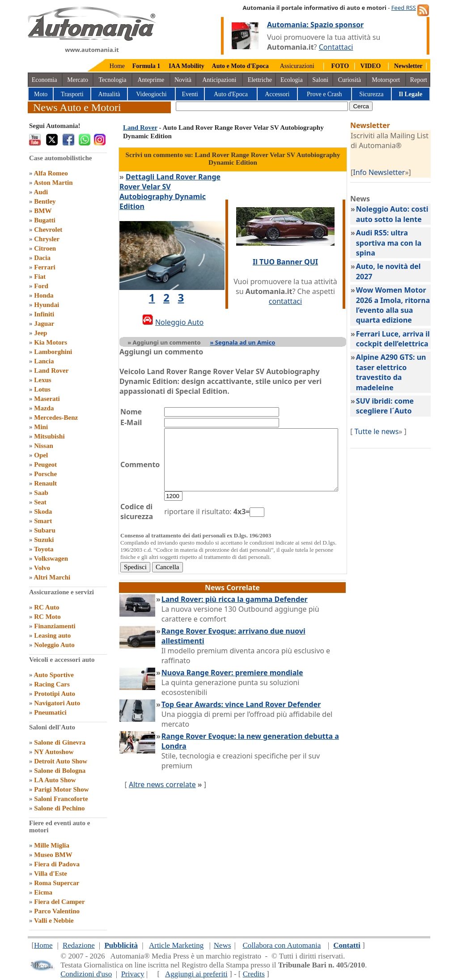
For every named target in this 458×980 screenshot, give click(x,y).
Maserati (47, 399)
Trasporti (72, 94)
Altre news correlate (162, 760)
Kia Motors (51, 342)
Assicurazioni (297, 66)
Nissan (44, 446)
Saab (41, 493)
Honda (44, 295)
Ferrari (45, 267)
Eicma (43, 892)
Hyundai (47, 305)
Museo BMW (53, 855)
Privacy (133, 974)
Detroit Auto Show (61, 761)
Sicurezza (371, 94)
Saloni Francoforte (61, 799)
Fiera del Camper (59, 902)
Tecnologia (113, 80)
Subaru (45, 530)
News (223, 945)
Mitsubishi (49, 436)
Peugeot (45, 464)
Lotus (42, 389)
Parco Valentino (57, 911)
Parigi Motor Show (61, 789)
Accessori (277, 94)
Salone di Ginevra (60, 742)
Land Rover (51, 371)
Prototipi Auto (55, 694)
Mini (41, 427)
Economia (45, 80)
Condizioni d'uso (86, 974)
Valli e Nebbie (54, 920)
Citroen (45, 248)
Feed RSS (404, 8)
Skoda (43, 511)
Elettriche (260, 80)
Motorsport (386, 80)
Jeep (40, 333)
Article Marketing (176, 945)
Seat (40, 502)
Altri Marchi (52, 577)
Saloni (320, 80)
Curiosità (350, 80)
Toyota (44, 549)
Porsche (45, 474)
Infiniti (44, 314)
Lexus (42, 380)
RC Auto (47, 607)
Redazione (79, 945)
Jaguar (44, 324)
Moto (41, 94)
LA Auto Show (55, 780)
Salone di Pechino (59, 808)
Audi (41, 192)
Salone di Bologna (60, 771)
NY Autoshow (54, 752)
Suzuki (44, 540)
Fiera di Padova (57, 864)
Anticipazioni (219, 80)
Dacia (42, 258)
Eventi (190, 94)
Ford (41, 286)
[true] (262, 106)
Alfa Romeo (51, 173)
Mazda (44, 408)
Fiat (40, 277)
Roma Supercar (57, 883)
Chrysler (47, 239)
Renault (45, 483)
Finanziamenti (55, 626)
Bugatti (45, 220)
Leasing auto (52, 635)
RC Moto (47, 617)
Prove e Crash (324, 94)
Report (419, 80)
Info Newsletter (389, 172)
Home (117, 66)
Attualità (109, 94)
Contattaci (336, 47)
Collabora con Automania (282, 945)
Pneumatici (50, 712)
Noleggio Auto (54, 645)
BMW (43, 211)
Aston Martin (53, 183)
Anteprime (151, 80)
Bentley (45, 201)
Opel (41, 455)
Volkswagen (51, 558)
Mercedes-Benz (56, 418)
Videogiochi (151, 94)
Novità (183, 80)
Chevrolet (48, 230)
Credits (254, 974)
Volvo (42, 568)
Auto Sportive (54, 675)
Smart (43, 521)
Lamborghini (53, 352)
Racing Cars (52, 684)
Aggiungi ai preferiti (196, 974)
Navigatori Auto (57, 703)
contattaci (295, 296)
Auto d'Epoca (231, 94)
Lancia (44, 361)
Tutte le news (387, 431)
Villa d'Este (51, 873)
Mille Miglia (52, 845)
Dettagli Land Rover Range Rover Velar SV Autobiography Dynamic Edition (173, 187)
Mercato (78, 80)
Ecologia (292, 80)
